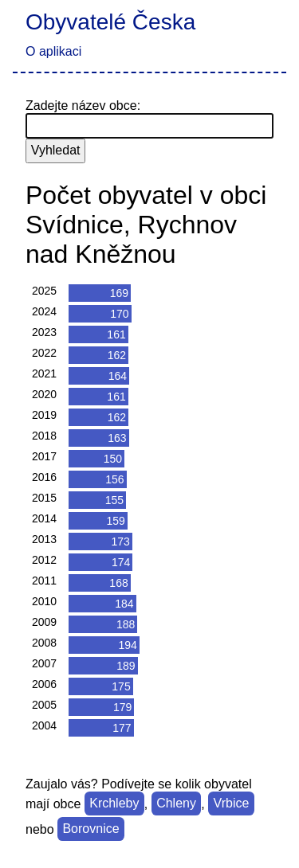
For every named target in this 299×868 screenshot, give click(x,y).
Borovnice (90, 829)
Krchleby (114, 804)
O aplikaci (53, 51)
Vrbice (232, 804)
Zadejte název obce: (83, 106)
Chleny (176, 804)
